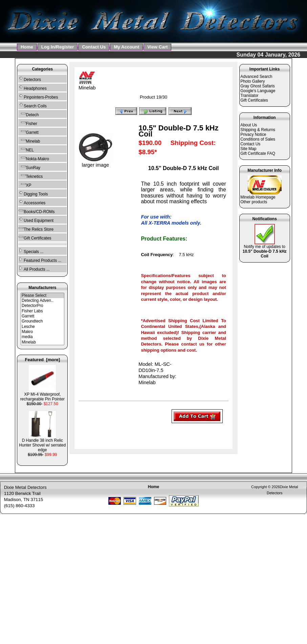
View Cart (157, 47)
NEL (26, 149)
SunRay (29, 167)
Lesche (42, 327)
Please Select (42, 296)
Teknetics (30, 176)
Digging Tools (33, 193)
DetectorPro (42, 306)
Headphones (32, 88)
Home (27, 47)
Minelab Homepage (258, 197)
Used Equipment (36, 220)
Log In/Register (58, 47)
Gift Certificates (35, 237)
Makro (42, 332)
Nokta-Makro (34, 158)
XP (25, 184)
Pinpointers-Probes (38, 96)
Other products (254, 202)
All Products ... (34, 268)
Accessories (32, 202)
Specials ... (31, 251)
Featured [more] (43, 360)
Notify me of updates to (265, 250)
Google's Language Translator (258, 93)
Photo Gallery (253, 81)
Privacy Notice (253, 134)
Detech (28, 114)
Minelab (42, 342)
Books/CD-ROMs (37, 211)
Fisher (28, 123)
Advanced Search (256, 77)
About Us (249, 125)
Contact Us (94, 47)
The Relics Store (36, 228)
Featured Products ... (40, 260)
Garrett (28, 132)
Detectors (30, 79)
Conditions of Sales (258, 139)
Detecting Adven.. (42, 301)
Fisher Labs (42, 311)
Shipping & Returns (258, 130)
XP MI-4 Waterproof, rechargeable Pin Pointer (42, 395)
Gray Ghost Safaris (258, 86)
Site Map (248, 149)
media (42, 337)
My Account (126, 47)
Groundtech (42, 321)
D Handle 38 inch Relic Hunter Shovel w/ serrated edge (42, 443)
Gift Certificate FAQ (258, 153)
